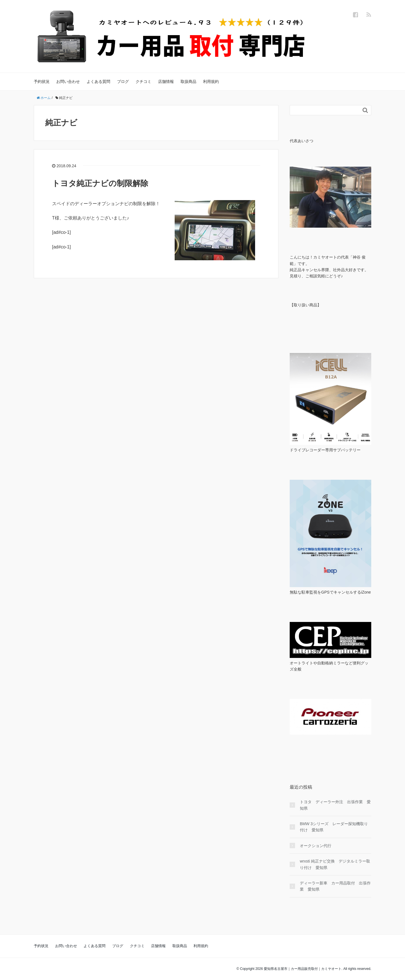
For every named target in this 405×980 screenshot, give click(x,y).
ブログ (123, 82)
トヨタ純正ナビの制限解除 (100, 183)
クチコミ (143, 82)
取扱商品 (188, 82)
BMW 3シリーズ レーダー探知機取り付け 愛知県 (334, 827)
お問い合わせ (68, 82)
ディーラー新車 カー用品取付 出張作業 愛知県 (335, 886)
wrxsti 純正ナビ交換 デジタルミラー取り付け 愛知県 (335, 864)
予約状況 (42, 82)
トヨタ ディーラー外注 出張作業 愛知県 (335, 805)
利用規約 (211, 82)
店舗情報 (166, 82)
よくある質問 (98, 82)
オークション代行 (316, 846)
